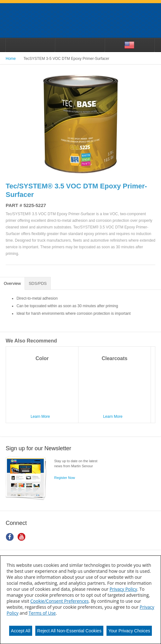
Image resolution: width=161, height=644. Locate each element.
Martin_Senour (80, 20)
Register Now (65, 478)
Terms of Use (42, 613)
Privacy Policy (123, 589)
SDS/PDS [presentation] (38, 283)
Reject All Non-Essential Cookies (69, 631)
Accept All (21, 631)
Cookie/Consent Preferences (59, 601)
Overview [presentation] (12, 283)
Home (11, 59)
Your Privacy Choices (129, 631)
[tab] (12, 284)
